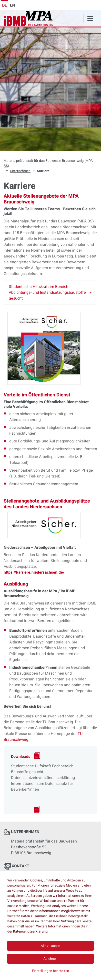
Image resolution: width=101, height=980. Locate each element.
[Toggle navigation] (90, 18)
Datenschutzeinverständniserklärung (43, 778)
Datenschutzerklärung (30, 931)
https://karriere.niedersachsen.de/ (34, 572)
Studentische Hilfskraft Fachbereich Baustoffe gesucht (42, 769)
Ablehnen (50, 959)
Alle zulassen (50, 946)
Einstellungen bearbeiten (50, 971)
